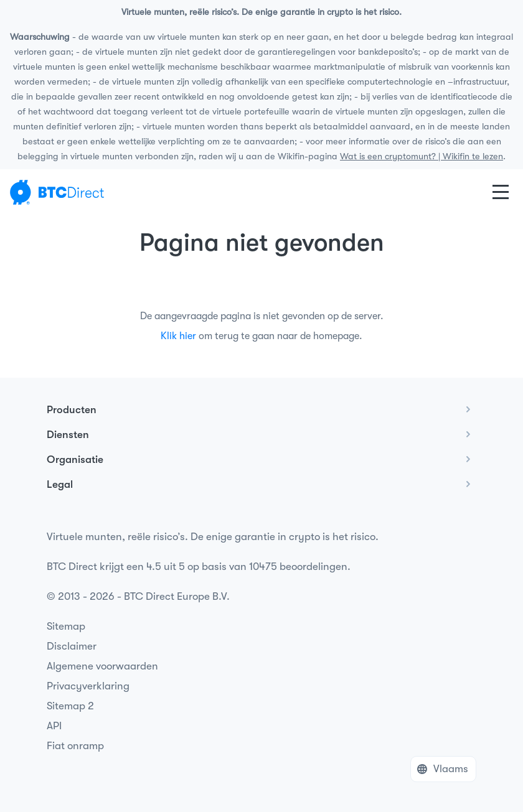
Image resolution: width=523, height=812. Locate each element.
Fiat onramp (75, 746)
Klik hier (178, 336)
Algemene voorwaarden (102, 666)
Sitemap (66, 626)
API (54, 726)
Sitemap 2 (70, 706)
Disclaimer (72, 646)
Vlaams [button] (451, 769)
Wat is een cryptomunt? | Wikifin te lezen (422, 156)
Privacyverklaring (88, 686)
